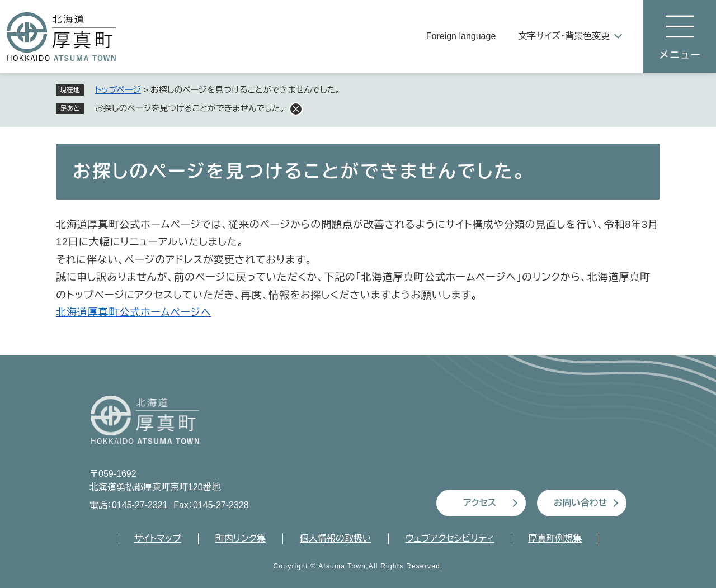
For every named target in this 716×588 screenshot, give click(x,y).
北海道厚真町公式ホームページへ (134, 312)
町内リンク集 (241, 539)
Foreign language (461, 36)
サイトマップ (158, 539)
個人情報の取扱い (336, 539)
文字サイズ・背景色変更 (564, 36)
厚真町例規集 (555, 539)
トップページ (118, 90)
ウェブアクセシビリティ (450, 539)
